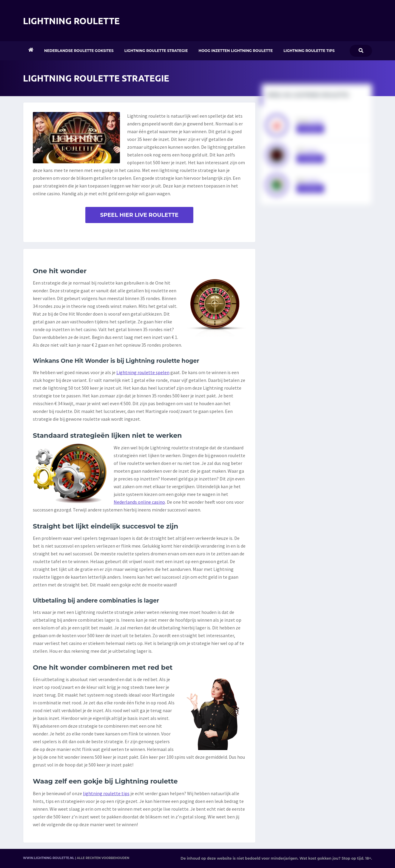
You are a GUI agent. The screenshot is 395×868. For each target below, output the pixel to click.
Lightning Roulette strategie (156, 51)
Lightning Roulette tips (309, 51)
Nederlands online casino (139, 502)
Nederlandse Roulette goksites (79, 51)
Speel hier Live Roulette (139, 215)
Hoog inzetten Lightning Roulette (236, 51)
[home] (31, 51)
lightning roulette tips (106, 793)
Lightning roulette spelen (143, 372)
